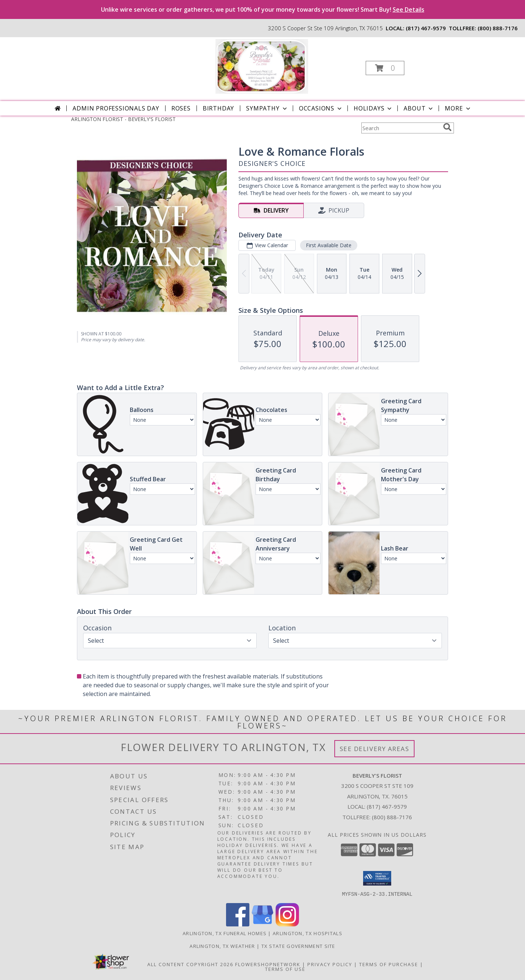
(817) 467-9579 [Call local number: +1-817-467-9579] (426, 28)
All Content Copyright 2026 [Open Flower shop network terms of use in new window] (190, 964)
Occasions (321, 108)
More (458, 108)
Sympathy (267, 108)
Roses (181, 108)
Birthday (218, 108)
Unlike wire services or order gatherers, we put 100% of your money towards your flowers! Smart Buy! (263, 9)
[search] (447, 127)
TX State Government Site (298, 946)
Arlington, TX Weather (222, 946)
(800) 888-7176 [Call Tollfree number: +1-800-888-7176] (392, 817)
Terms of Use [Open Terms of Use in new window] (285, 969)
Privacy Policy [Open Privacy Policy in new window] (330, 964)
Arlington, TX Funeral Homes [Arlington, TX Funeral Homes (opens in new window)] (225, 933)
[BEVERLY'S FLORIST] (262, 66)
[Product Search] (401, 128)
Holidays (373, 108)
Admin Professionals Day (116, 108)
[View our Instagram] (287, 924)
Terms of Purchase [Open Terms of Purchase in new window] (389, 964)
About (419, 108)
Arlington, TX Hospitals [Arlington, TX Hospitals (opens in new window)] (308, 933)
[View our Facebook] (238, 924)
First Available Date (329, 245)
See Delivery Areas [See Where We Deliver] (375, 749)
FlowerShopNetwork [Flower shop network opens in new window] (268, 964)
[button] (385, 68)
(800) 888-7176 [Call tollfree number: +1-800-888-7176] (498, 28)
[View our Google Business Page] (262, 924)
